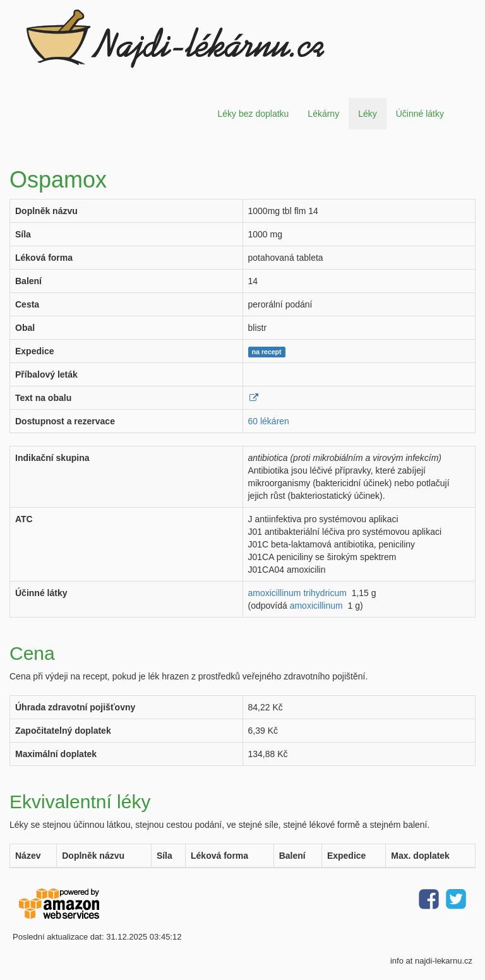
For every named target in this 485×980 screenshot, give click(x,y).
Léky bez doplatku (253, 114)
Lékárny (323, 114)
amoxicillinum (316, 606)
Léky (368, 114)
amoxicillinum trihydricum (297, 593)
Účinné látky (420, 114)
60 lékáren (269, 421)
